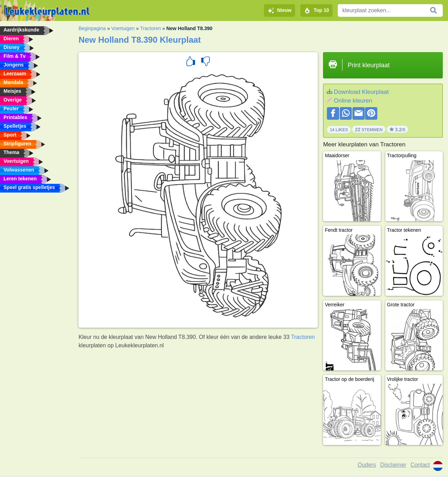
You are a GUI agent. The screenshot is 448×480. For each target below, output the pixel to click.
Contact (420, 465)
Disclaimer (393, 465)
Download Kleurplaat (361, 92)
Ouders (367, 465)
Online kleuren (353, 101)
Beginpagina (92, 28)
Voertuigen (123, 28)
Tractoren (150, 28)
